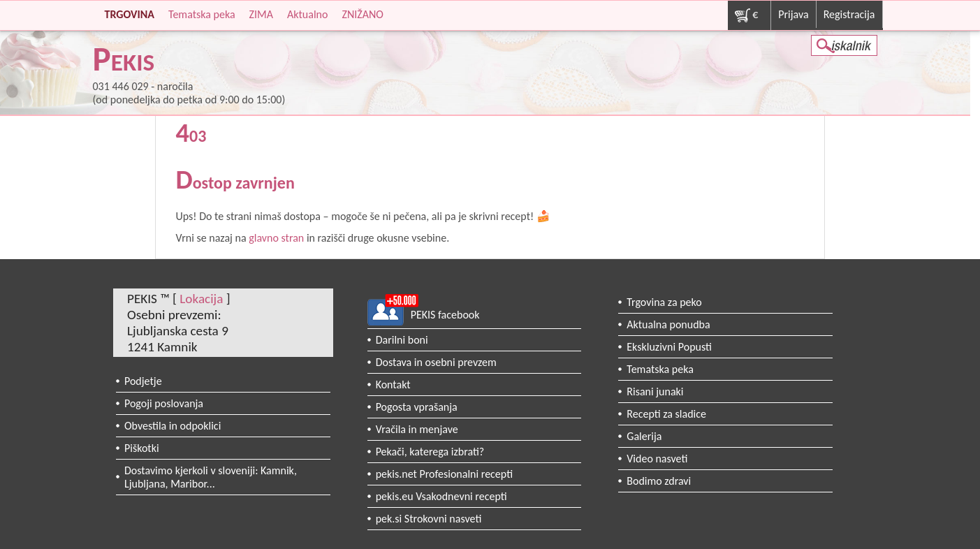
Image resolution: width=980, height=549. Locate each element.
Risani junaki (655, 391)
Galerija (644, 436)
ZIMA (261, 14)
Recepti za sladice (666, 414)
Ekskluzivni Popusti (669, 347)
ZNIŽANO (362, 14)
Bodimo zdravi (659, 481)
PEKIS (123, 62)
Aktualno (307, 14)
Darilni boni (402, 340)
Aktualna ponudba (668, 324)
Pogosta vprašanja (417, 407)
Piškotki (142, 448)
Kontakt (393, 385)
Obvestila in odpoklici (173, 426)
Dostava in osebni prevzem (436, 362)
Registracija (849, 14)
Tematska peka (202, 14)
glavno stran (276, 238)
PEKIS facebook (445, 315)
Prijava (793, 14)
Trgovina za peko (664, 302)
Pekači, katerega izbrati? (430, 452)
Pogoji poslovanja (164, 403)
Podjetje (143, 381)
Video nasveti (657, 459)
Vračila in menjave (417, 429)
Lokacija (201, 299)
